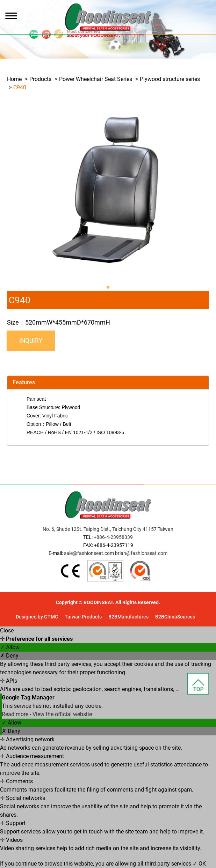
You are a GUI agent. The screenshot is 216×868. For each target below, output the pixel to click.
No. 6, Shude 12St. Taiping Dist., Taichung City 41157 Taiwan (108, 529)
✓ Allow (10, 647)
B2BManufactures (128, 617)
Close (7, 630)
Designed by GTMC (37, 617)
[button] (108, 287)
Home (14, 79)
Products (40, 79)
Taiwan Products (83, 617)
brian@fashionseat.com (141, 553)
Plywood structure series (170, 79)
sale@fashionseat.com (89, 553)
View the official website (62, 714)
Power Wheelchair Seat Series (96, 79)
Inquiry (31, 341)
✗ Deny (9, 656)
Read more (16, 714)
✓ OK (199, 864)
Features (24, 382)
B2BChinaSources (175, 617)
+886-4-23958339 (113, 537)
